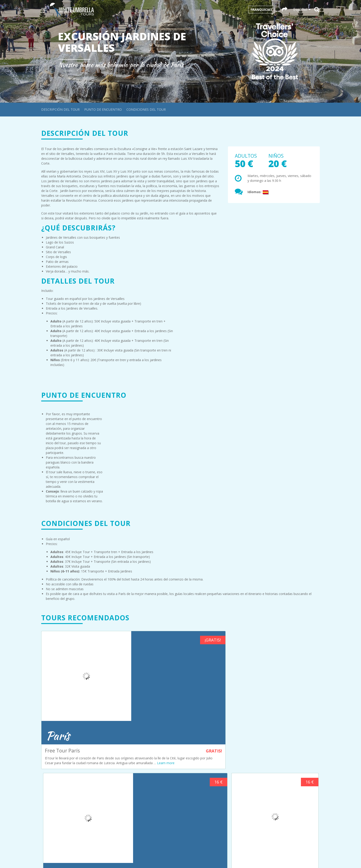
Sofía (117, 782)
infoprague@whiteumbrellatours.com (292, 773)
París (117, 768)
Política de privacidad (129, 812)
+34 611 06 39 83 (283, 804)
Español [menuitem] (183, 856)
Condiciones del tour (146, 109)
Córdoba (120, 753)
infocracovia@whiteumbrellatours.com (214, 810)
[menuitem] (181, 856)
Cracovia (120, 758)
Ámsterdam (122, 743)
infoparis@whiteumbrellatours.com (290, 755)
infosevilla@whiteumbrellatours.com (291, 799)
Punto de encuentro (103, 109)
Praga (118, 772)
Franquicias (261, 10)
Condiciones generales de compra (139, 797)
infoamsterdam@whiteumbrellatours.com (217, 742)
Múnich (119, 763)
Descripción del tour (60, 109)
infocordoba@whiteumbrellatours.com (214, 788)
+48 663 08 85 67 (205, 815)
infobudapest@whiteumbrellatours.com (215, 765)
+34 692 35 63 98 (205, 792)
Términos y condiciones (131, 802)
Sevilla (118, 777)
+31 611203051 (203, 747)
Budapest (120, 748)
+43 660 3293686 (205, 770)
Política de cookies (127, 807)
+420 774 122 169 (283, 781)
